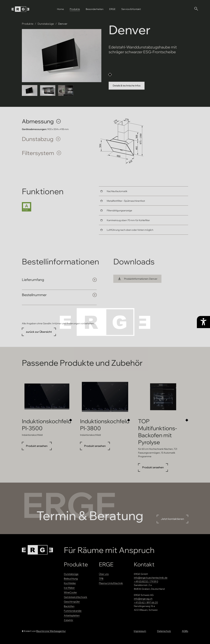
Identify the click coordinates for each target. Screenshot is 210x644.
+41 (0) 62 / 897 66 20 (146, 602)
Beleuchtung (71, 578)
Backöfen (69, 606)
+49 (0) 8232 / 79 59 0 (146, 581)
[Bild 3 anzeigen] (66, 90)
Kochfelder (70, 583)
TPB (101, 578)
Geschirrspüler (72, 602)
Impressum (140, 631)
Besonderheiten (95, 9)
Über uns (104, 574)
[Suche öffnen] (196, 9)
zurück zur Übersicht (39, 332)
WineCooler (70, 592)
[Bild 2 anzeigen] (48, 90)
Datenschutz (164, 631)
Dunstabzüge (46, 24)
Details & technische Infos (127, 86)
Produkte (75, 9)
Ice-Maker (69, 588)
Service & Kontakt (131, 9)
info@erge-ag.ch (143, 599)
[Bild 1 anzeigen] (30, 90)
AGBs (185, 631)
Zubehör (69, 620)
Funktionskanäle (73, 611)
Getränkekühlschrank (76, 597)
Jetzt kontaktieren (172, 519)
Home (60, 9)
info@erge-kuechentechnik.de (151, 578)
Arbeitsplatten (72, 615)
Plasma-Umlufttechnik (111, 583)
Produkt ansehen (37, 446)
